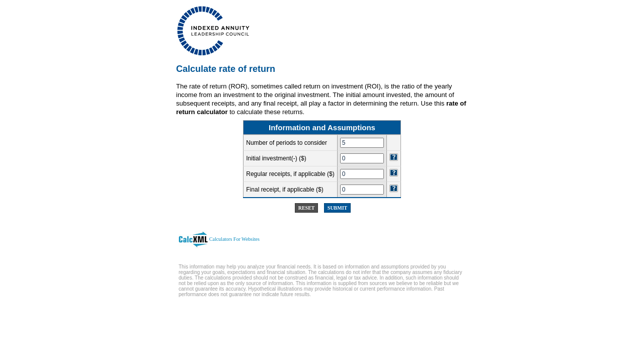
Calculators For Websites (234, 239)
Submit (337, 208)
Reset (307, 208)
